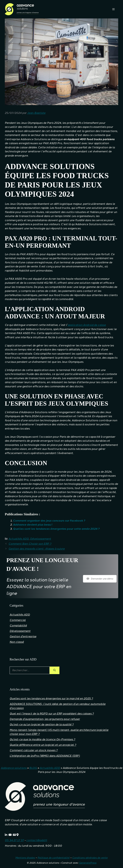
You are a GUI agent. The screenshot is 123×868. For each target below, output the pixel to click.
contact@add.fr (37, 840)
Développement (41, 539)
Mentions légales (25, 858)
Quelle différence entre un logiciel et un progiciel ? (43, 745)
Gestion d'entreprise (23, 636)
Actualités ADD (19, 539)
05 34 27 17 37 (14, 840)
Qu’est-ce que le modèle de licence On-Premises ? (42, 739)
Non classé (17, 642)
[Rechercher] (55, 670)
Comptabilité (18, 625)
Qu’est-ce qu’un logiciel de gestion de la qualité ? (42, 724)
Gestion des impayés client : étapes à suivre (37, 549)
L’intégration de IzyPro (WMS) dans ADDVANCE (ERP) (45, 756)
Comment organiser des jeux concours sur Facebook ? (49, 521)
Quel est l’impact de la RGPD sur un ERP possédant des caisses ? (52, 714)
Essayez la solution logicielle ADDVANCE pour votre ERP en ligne (39, 587)
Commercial (18, 620)
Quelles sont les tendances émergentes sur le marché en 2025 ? (51, 698)
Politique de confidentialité (54, 858)
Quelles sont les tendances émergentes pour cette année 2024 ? (56, 529)
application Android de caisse (87, 325)
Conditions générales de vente (90, 858)
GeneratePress (88, 863)
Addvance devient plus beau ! (33, 525)
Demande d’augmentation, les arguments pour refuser (45, 719)
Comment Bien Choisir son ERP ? (30, 544)
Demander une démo (100, 579)
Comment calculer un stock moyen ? (34, 750)
